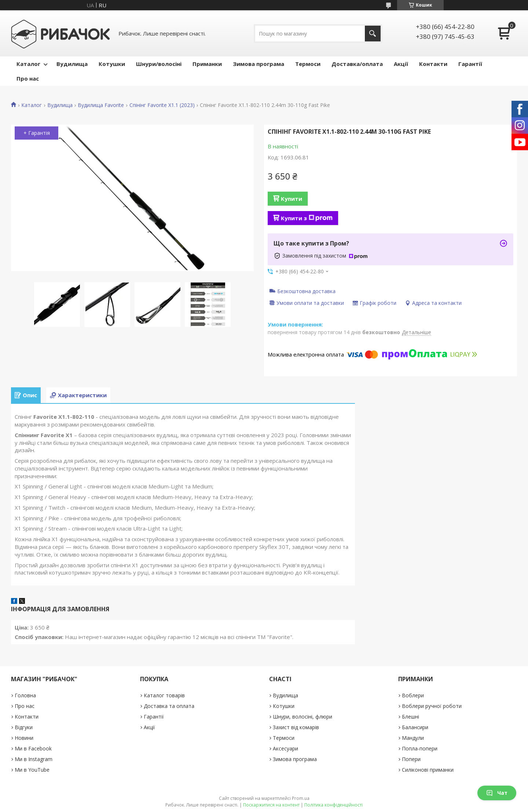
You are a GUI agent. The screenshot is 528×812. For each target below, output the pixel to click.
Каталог (28, 64)
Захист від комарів (296, 727)
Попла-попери (420, 748)
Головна (25, 695)
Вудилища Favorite (101, 105)
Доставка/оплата (357, 64)
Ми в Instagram (34, 759)
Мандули (413, 738)
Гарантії (470, 64)
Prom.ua (301, 798)
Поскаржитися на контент (271, 805)
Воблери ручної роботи (432, 706)
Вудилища (72, 64)
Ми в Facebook (33, 748)
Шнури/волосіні (159, 64)
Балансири (415, 727)
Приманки (207, 64)
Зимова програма (258, 64)
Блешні (410, 717)
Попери (411, 759)
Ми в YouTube (32, 770)
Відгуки (24, 727)
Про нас (28, 78)
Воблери (413, 695)
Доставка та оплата (169, 706)
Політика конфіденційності (333, 805)
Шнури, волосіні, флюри (302, 717)
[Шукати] (373, 34)
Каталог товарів (164, 695)
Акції (401, 64)
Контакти (433, 64)
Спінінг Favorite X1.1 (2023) (162, 105)
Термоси (308, 64)
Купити (291, 199)
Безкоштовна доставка (306, 291)
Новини (24, 738)
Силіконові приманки (428, 770)
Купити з (307, 218)
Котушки (112, 64)
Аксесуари (285, 748)
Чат (497, 793)
